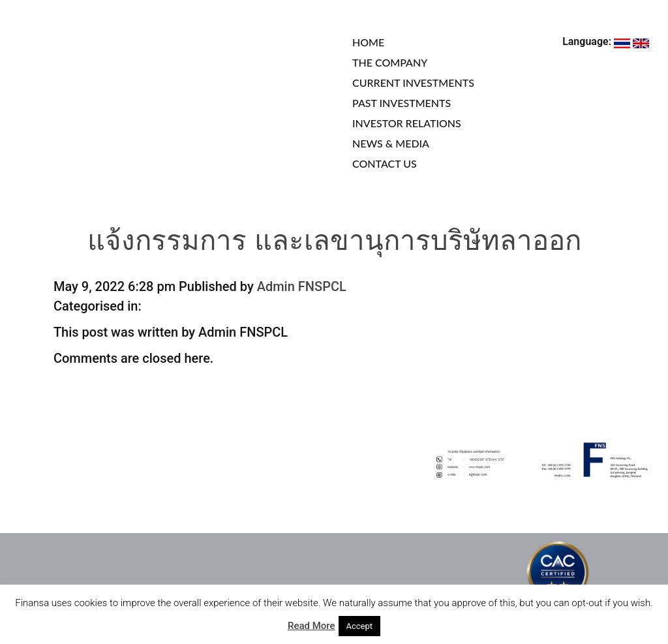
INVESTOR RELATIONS (407, 123)
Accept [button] (360, 626)
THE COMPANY (390, 62)
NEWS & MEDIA (391, 143)
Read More (311, 626)
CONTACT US (385, 163)
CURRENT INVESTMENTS (413, 83)
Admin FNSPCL (302, 286)
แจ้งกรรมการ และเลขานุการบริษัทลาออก (334, 243)
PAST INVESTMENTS (402, 103)
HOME (368, 42)
